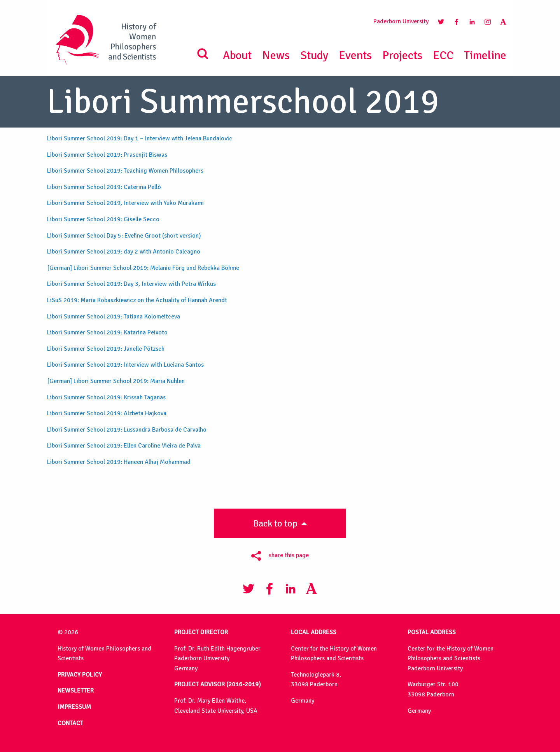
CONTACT (70, 723)
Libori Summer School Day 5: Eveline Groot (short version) (124, 236)
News (276, 55)
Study (314, 55)
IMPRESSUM (74, 707)
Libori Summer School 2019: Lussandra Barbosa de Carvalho (127, 430)
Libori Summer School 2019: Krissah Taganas (106, 397)
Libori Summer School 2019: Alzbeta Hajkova (107, 413)
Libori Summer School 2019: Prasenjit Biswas (107, 155)
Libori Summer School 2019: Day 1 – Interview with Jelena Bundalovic (140, 138)
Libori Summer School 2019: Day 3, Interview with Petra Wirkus (131, 284)
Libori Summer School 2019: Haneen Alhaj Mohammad (119, 462)
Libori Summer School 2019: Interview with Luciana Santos (125, 365)
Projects (402, 55)
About (237, 55)
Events (355, 55)
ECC (443, 55)
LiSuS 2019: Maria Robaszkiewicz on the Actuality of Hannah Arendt (137, 300)
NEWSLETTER (76, 691)
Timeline (485, 55)
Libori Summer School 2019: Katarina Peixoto (107, 332)
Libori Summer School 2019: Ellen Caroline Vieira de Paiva (124, 446)
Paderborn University (401, 21)
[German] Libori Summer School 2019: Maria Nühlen (116, 381)
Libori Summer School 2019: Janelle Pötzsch (106, 349)
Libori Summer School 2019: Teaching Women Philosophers (125, 171)
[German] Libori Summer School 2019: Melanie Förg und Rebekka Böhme (143, 268)
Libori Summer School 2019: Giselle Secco (103, 219)
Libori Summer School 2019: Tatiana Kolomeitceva (114, 317)
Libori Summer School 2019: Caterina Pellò (104, 187)
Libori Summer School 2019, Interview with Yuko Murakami (125, 203)
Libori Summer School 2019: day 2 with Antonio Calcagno (124, 252)
